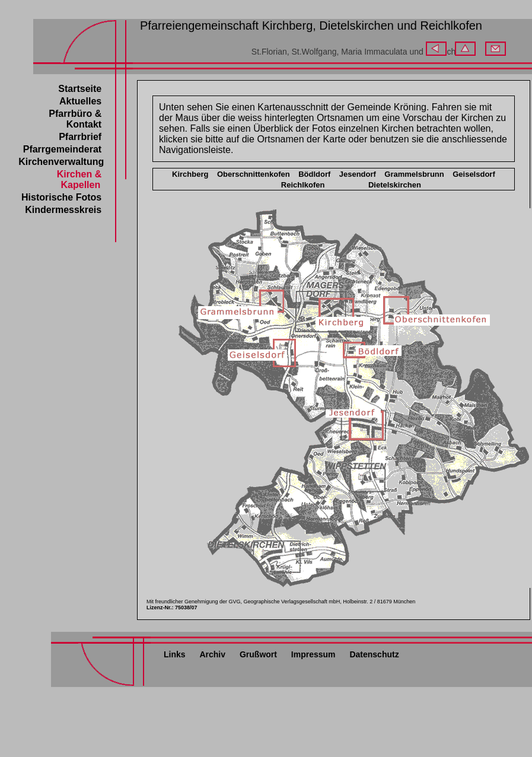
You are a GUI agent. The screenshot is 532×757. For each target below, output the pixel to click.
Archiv (212, 654)
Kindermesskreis (63, 210)
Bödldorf (314, 174)
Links (175, 654)
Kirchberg (190, 174)
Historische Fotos (61, 197)
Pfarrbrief (80, 137)
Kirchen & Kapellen (79, 179)
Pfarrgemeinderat (63, 149)
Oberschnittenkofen (254, 174)
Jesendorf (358, 174)
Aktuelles (80, 101)
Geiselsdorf (474, 174)
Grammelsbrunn (414, 174)
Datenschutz (374, 654)
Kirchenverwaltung (61, 162)
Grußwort (258, 654)
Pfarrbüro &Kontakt (75, 119)
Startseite (80, 89)
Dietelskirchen (395, 185)
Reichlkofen (303, 185)
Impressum (313, 654)
